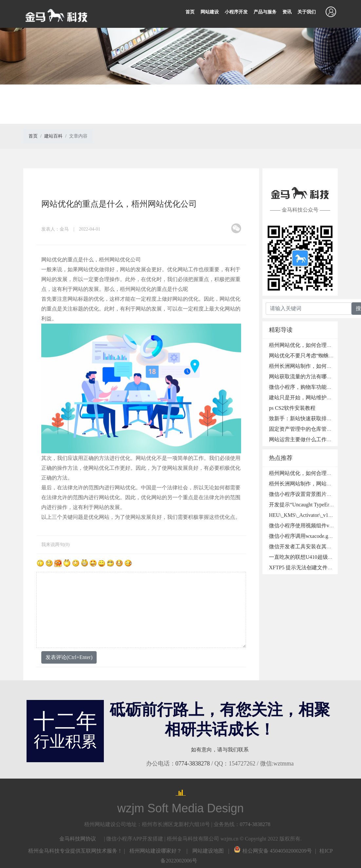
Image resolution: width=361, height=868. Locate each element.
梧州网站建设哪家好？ (156, 851)
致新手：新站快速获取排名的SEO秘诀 (313, 418)
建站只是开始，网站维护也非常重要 (311, 397)
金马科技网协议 (78, 839)
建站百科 (53, 136)
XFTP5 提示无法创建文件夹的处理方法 (314, 567)
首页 (190, 12)
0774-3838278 (193, 764)
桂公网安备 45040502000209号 (273, 851)
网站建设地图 (208, 851)
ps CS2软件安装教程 (292, 408)
